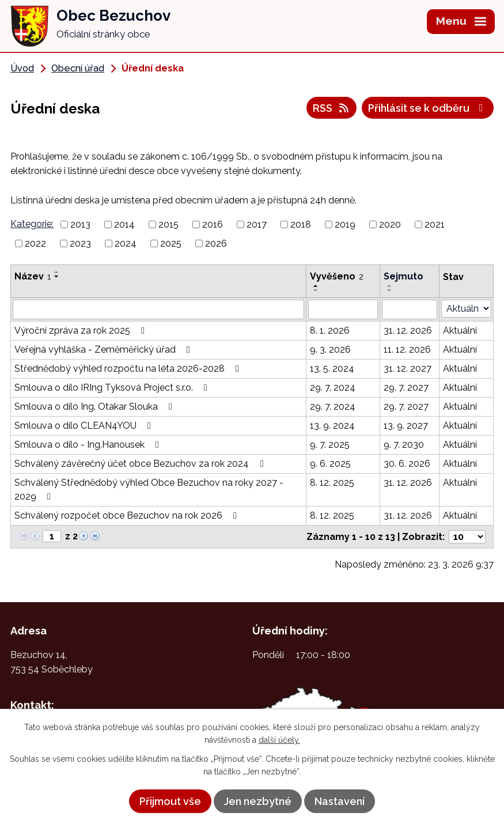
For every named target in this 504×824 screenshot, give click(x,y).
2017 (257, 224)
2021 (435, 224)
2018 (301, 224)
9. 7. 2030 (404, 445)
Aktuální (460, 330)
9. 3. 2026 (330, 349)
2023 (80, 243)
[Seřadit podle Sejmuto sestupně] (390, 290)
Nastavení (340, 801)
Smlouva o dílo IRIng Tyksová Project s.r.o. (113, 388)
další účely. (279, 740)
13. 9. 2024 (332, 426)
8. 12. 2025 (332, 483)
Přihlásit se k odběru (428, 108)
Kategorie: (32, 224)
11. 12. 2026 (407, 349)
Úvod (22, 68)
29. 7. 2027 (406, 388)
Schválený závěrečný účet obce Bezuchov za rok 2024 (141, 464)
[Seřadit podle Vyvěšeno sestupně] (316, 290)
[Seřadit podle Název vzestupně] (57, 272)
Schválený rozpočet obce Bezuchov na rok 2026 (128, 515)
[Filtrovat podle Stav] (466, 309)
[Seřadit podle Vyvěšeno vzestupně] (316, 286)
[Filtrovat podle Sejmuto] (410, 309)
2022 (35, 243)
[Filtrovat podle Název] (158, 309)
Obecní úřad (78, 68)
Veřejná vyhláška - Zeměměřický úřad (104, 349)
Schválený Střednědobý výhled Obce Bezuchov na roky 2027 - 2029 (149, 490)
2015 (168, 224)
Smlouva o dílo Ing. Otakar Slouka (95, 407)
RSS (332, 108)
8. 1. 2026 (330, 330)
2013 (80, 224)
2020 (390, 224)
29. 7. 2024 (333, 388)
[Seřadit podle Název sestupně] (57, 277)
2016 (213, 224)
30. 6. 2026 (407, 464)
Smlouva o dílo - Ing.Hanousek (89, 445)
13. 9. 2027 (406, 426)
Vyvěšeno (337, 276)
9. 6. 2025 (330, 464)
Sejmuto (403, 276)
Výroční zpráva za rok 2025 (82, 330)
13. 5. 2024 (332, 368)
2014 (124, 224)
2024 (126, 243)
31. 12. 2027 (408, 368)
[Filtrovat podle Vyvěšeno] (343, 309)
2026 (216, 243)
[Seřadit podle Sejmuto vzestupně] (390, 286)
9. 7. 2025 (330, 445)
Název (33, 276)
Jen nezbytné (258, 801)
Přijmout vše (170, 801)
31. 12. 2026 (408, 330)
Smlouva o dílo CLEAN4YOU (85, 426)
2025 (171, 243)
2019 (345, 224)
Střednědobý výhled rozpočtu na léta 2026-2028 (129, 368)
